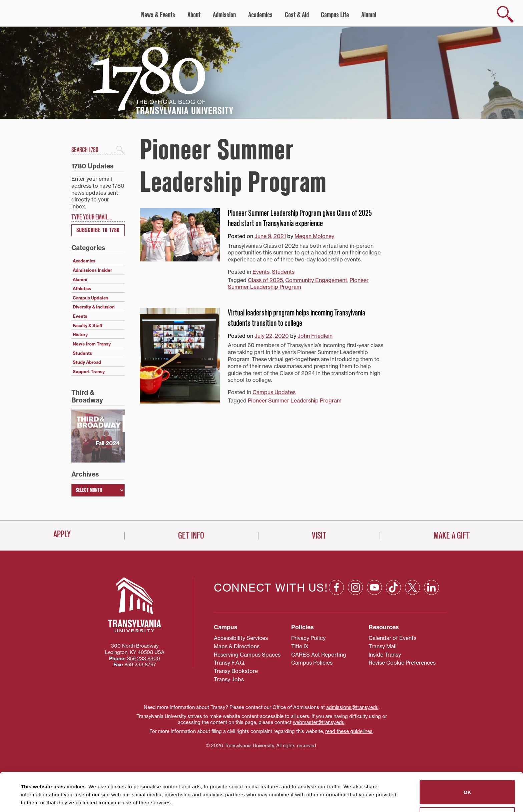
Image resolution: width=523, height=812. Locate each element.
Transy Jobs (229, 679)
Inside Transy (385, 655)
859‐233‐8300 (144, 659)
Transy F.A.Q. (229, 663)
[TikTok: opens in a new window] (393, 587)
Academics (260, 15)
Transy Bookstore (236, 671)
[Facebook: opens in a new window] (336, 587)
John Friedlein (315, 336)
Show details (33, 799)
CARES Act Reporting (319, 655)
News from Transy (92, 344)
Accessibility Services (241, 638)
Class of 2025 (265, 280)
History (80, 334)
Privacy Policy (308, 638)
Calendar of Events (392, 638)
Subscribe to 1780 (98, 230)
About (194, 15)
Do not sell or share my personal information (467, 783)
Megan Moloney (314, 236)
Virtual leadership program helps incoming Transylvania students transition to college (297, 318)
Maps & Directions (237, 646)
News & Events (158, 15)
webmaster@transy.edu (319, 722)
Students (283, 272)
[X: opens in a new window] (412, 587)
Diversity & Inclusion (94, 307)
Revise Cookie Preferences (402, 663)
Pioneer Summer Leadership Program (298, 284)
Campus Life (335, 15)
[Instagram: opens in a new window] (355, 587)
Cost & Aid (297, 15)
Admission (224, 15)
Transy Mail (383, 646)
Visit (319, 536)
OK (467, 756)
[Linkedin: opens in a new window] (431, 587)
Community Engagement (316, 280)
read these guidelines (349, 731)
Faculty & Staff (88, 325)
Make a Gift (452, 536)
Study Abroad (87, 362)
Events (261, 272)
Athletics (82, 288)
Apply (62, 534)
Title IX (300, 646)
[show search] (505, 14)
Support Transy (89, 371)
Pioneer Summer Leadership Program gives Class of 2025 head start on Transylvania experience (300, 218)
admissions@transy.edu (352, 707)
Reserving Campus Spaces (247, 655)
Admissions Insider (92, 270)
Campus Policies (312, 663)
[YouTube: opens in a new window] (374, 587)
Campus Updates (274, 392)
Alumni (369, 15)
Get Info (191, 536)
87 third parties (73, 782)
